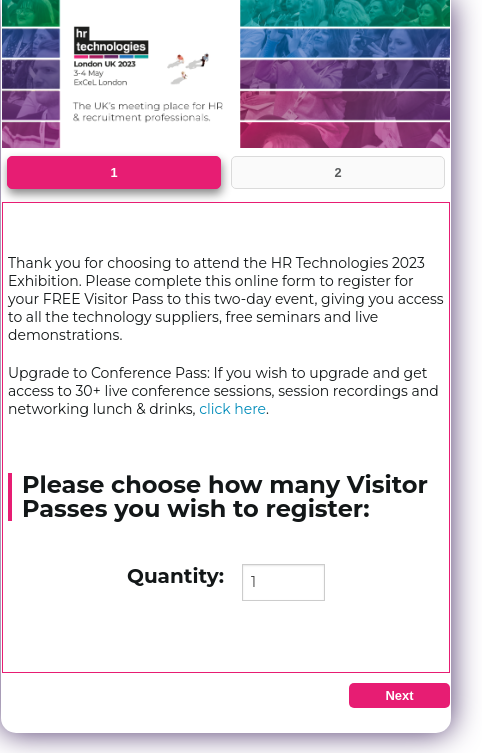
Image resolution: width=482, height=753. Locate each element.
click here (232, 409)
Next (399, 695)
